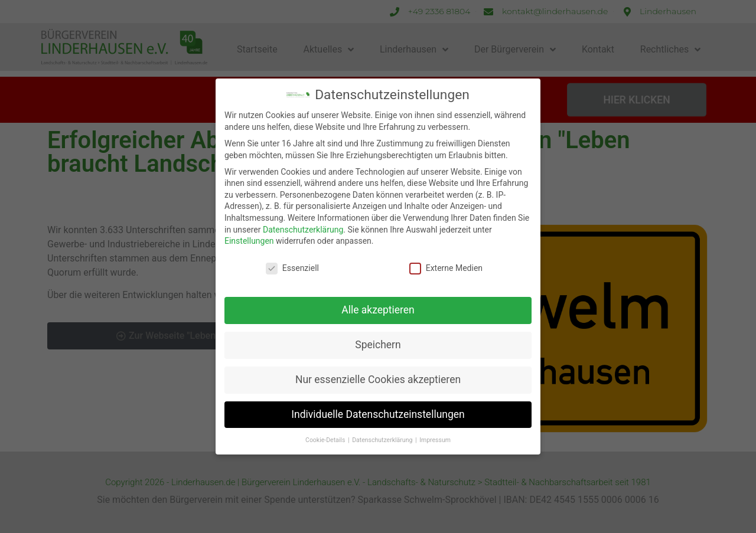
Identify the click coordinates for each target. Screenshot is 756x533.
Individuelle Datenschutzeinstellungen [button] (378, 414)
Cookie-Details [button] (326, 440)
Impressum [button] (435, 440)
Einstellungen (249, 241)
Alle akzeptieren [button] (378, 310)
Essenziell (292, 268)
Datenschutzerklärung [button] (383, 440)
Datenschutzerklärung (303, 230)
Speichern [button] (378, 345)
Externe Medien (446, 268)
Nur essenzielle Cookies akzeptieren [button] (378, 380)
